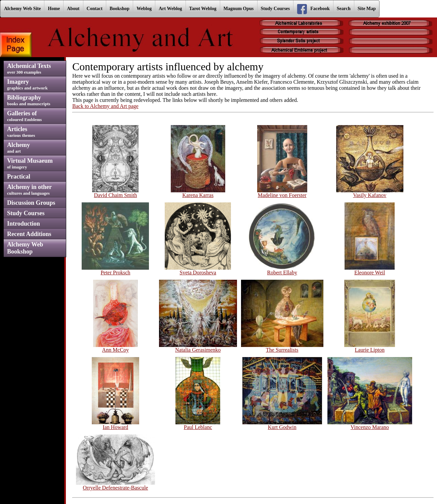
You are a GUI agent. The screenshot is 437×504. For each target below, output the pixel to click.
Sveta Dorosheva (198, 270)
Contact (95, 9)
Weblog (144, 9)
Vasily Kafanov (370, 193)
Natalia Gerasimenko (198, 347)
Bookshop (120, 9)
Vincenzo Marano (370, 425)
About (73, 9)
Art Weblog (170, 9)
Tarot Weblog (203, 9)
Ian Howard (116, 425)
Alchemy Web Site (22, 9)
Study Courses (275, 9)
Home (54, 9)
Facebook (313, 9)
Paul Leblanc (198, 425)
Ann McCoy (115, 347)
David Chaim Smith (115, 193)
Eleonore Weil (370, 270)
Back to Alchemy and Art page (105, 106)
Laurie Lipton (370, 347)
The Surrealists (282, 347)
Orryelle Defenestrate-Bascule (115, 485)
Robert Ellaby (282, 270)
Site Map (367, 9)
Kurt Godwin (282, 425)
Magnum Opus (239, 9)
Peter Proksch (115, 270)
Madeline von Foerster (282, 193)
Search (344, 9)
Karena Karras (198, 193)
